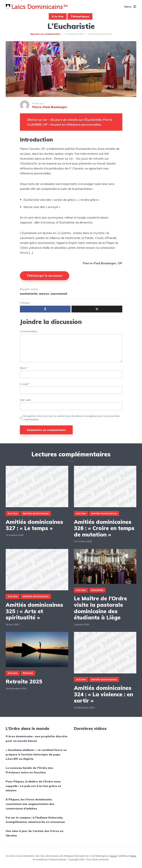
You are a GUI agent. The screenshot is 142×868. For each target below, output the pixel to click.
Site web (25, 400)
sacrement (59, 294)
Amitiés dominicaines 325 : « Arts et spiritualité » (34, 611)
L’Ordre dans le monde (27, 728)
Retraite (28, 673)
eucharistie (29, 294)
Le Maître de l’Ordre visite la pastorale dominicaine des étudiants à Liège (100, 608)
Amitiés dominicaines (36, 513)
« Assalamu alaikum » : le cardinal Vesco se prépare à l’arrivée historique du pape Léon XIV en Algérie (36, 754)
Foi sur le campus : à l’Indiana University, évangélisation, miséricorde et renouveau (35, 820)
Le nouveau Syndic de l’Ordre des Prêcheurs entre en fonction (29, 770)
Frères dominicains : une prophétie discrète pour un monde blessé (37, 739)
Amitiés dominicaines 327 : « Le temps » (34, 525)
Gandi (113, 856)
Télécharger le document (45, 276)
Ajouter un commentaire (45, 34)
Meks (133, 856)
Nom (24, 368)
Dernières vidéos (90, 728)
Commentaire (29, 331)
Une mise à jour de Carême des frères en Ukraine (35, 833)
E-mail (25, 384)
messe (44, 294)
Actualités (97, 590)
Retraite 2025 (24, 682)
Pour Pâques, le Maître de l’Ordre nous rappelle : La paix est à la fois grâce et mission (33, 786)
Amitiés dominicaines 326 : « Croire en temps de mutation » (104, 528)
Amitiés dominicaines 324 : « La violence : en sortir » (104, 694)
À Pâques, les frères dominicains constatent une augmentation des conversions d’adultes (30, 804)
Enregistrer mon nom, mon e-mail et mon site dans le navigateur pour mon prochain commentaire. (72, 418)
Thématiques (80, 16)
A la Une (58, 16)
